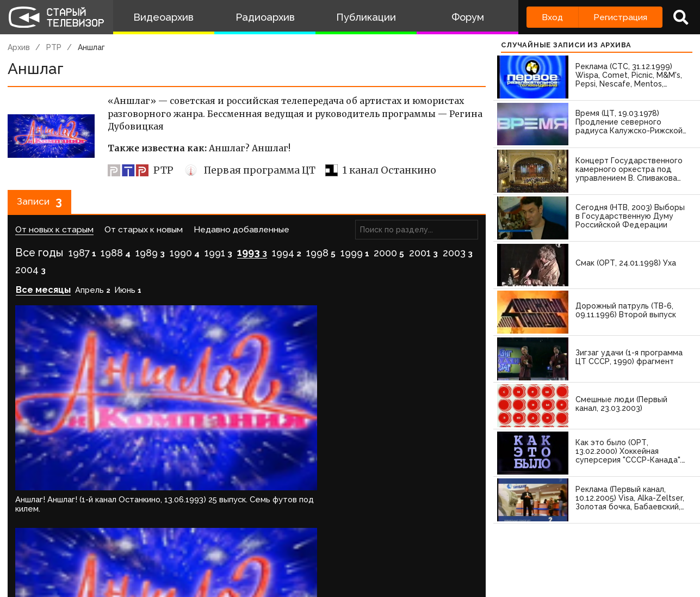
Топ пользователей (392, 555)
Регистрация (620, 17)
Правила (157, 555)
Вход (552, 17)
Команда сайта (94, 555)
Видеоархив (163, 17)
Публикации (366, 17)
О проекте (24, 555)
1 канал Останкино (381, 170)
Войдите (39, 511)
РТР (54, 47)
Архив (19, 47)
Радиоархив (265, 17)
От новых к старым (54, 234)
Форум (468, 17)
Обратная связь (224, 555)
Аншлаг (91, 47)
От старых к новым (144, 234)
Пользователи (303, 555)
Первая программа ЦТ (249, 170)
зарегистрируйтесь (122, 511)
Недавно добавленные (241, 234)
